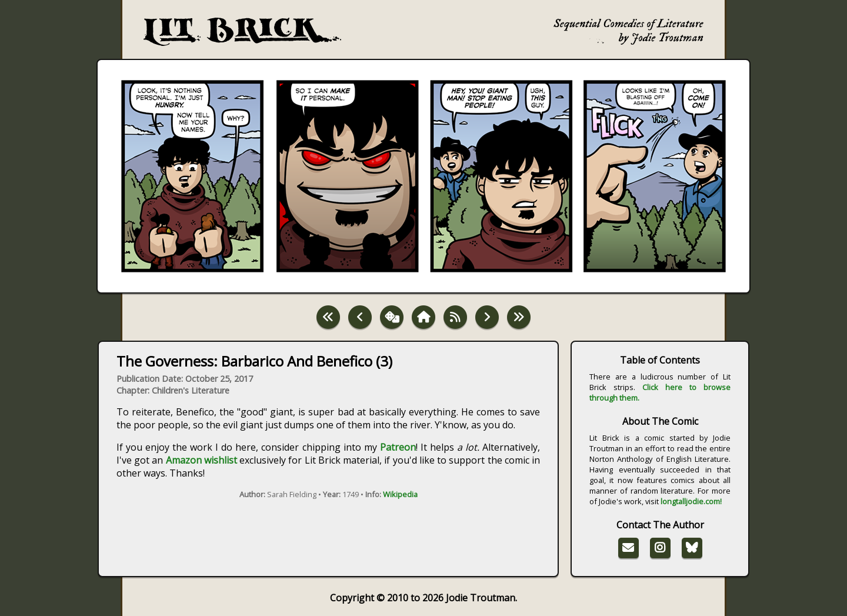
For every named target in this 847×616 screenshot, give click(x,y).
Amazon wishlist (201, 460)
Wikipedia (400, 494)
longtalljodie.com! (691, 501)
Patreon (398, 447)
